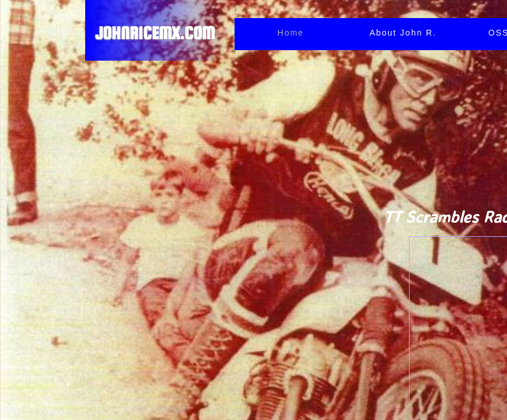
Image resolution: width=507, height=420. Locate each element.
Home (291, 33)
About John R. (403, 33)
